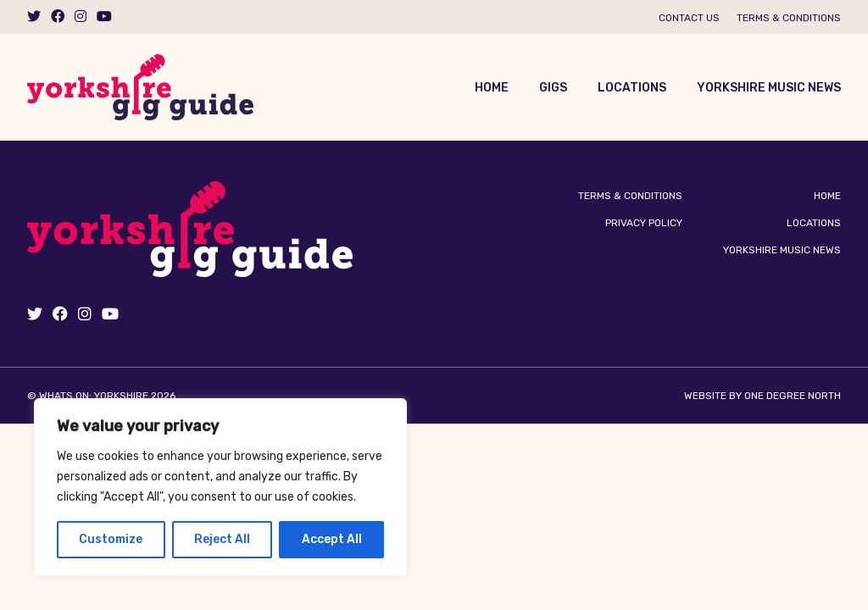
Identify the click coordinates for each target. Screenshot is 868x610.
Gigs (553, 88)
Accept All (332, 539)
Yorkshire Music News (769, 88)
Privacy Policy (644, 223)
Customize (111, 539)
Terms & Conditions (789, 18)
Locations (632, 88)
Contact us (689, 18)
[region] (220, 487)
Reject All (222, 539)
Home (492, 88)
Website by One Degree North (762, 396)
